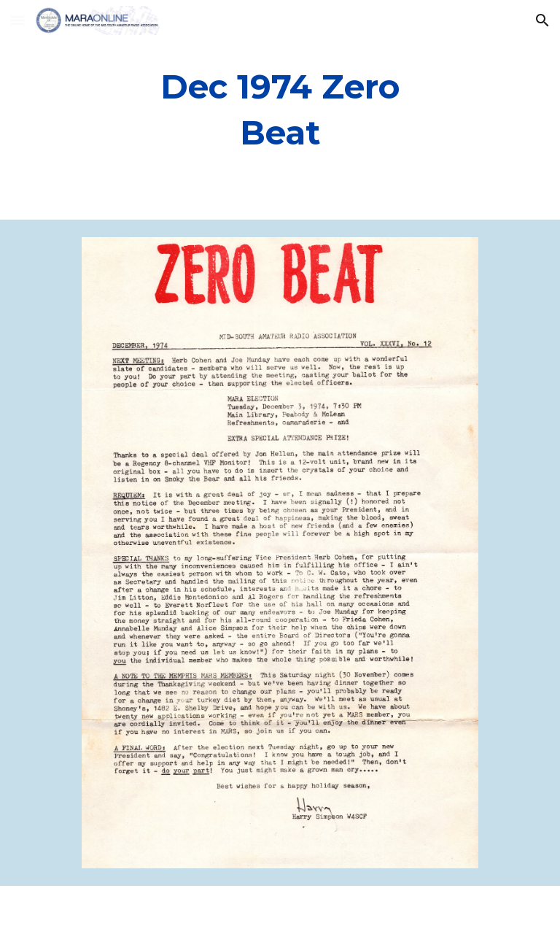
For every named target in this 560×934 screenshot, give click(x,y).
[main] (280, 110)
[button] (17, 20)
